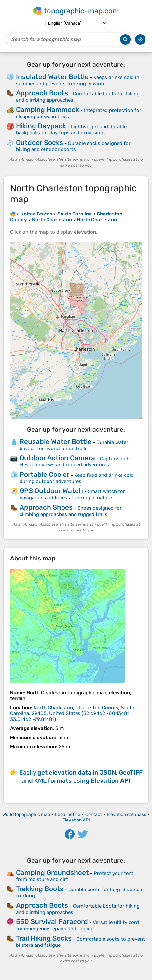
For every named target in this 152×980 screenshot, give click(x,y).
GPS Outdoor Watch (51, 491)
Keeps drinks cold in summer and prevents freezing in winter (78, 81)
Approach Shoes (46, 507)
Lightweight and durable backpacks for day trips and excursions (71, 130)
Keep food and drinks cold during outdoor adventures (77, 478)
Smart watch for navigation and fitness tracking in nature (72, 495)
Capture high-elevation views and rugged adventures (76, 462)
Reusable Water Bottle (55, 442)
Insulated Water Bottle (52, 77)
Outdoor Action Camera (57, 458)
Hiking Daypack (41, 126)
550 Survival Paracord (52, 922)
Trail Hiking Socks (44, 938)
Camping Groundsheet (52, 872)
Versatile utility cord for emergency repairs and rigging (77, 925)
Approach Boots (42, 93)
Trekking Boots (40, 889)
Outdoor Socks (40, 142)
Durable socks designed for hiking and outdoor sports (73, 146)
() (72, 713)
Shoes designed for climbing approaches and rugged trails (71, 511)
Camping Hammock (48, 110)
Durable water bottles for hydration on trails (74, 445)
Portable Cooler (44, 474)
